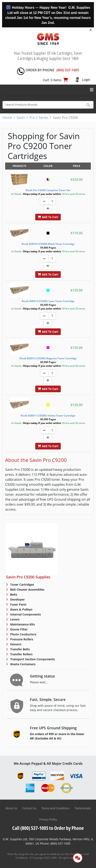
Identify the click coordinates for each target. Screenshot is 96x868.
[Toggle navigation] (92, 90)
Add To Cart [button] (48, 217)
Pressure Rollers (21, 639)
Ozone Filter (18, 629)
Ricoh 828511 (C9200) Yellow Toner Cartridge (48, 416)
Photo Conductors (23, 634)
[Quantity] (52, 201)
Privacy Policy (48, 819)
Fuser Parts (18, 604)
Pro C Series (39, 118)
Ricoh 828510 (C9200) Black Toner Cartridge (48, 244)
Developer (17, 599)
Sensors (15, 644)
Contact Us (29, 808)
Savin (21, 118)
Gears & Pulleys (21, 609)
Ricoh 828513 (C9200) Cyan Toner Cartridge (48, 301)
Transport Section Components (32, 659)
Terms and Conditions (55, 808)
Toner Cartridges (22, 585)
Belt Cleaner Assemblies (27, 589)
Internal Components (25, 614)
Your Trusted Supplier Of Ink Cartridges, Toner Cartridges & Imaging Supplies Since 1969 (48, 56)
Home (7, 118)
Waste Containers (22, 664)
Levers (14, 619)
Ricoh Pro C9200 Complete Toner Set (48, 190)
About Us (11, 808)
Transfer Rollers (21, 654)
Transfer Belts (20, 649)
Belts (13, 594)
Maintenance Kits (22, 624)
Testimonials (83, 808)
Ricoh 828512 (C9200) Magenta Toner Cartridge (48, 358)
